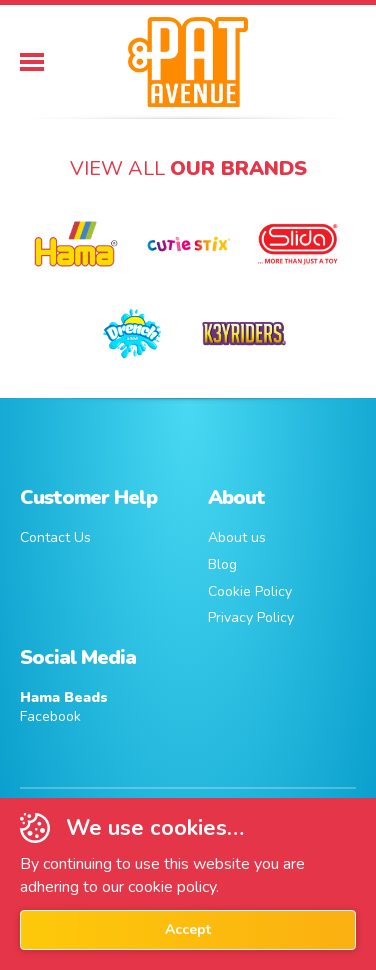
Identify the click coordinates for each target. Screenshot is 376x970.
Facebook (64, 707)
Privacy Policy (251, 617)
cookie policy (172, 887)
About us (237, 537)
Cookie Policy (250, 591)
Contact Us (55, 537)
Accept (188, 929)
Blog (222, 564)
